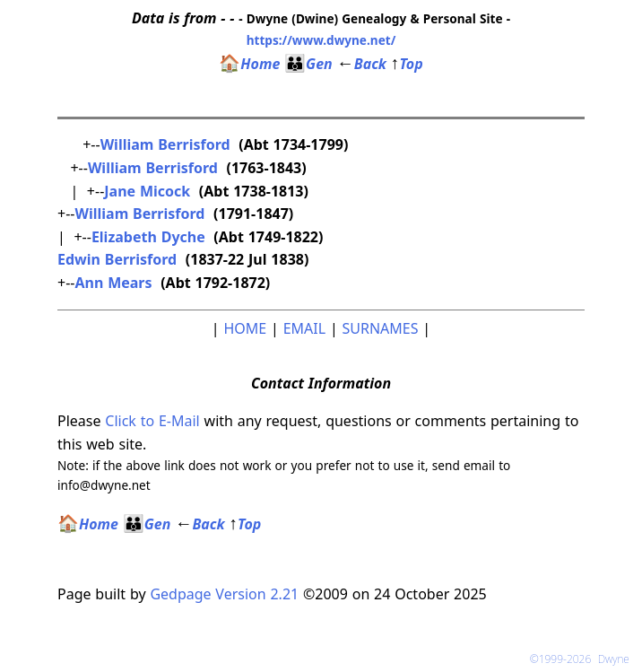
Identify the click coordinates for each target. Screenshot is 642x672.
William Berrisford (165, 144)
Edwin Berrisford (117, 259)
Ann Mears (113, 283)
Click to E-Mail (152, 421)
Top (407, 64)
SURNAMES (381, 328)
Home (249, 64)
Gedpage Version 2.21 (224, 594)
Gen (308, 64)
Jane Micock (147, 191)
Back (362, 64)
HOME (245, 328)
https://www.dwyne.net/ (321, 40)
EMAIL (304, 328)
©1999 (583, 659)
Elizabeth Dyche (148, 237)
